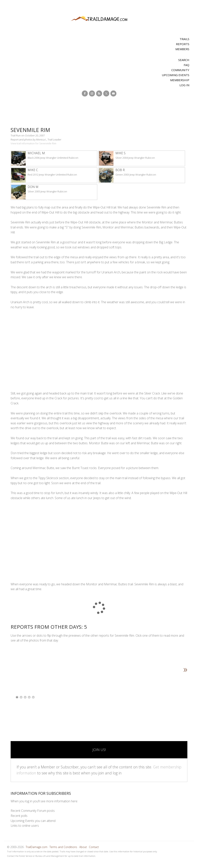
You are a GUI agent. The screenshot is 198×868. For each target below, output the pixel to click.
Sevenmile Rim (32, 130)
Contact (94, 847)
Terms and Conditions (63, 847)
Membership (180, 80)
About (83, 847)
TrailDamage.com (99, 19)
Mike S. (121, 153)
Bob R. (120, 170)
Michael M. (37, 153)
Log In (184, 85)
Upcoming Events (176, 75)
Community (180, 70)
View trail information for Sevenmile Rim (33, 143)
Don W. (33, 187)
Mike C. (33, 170)
